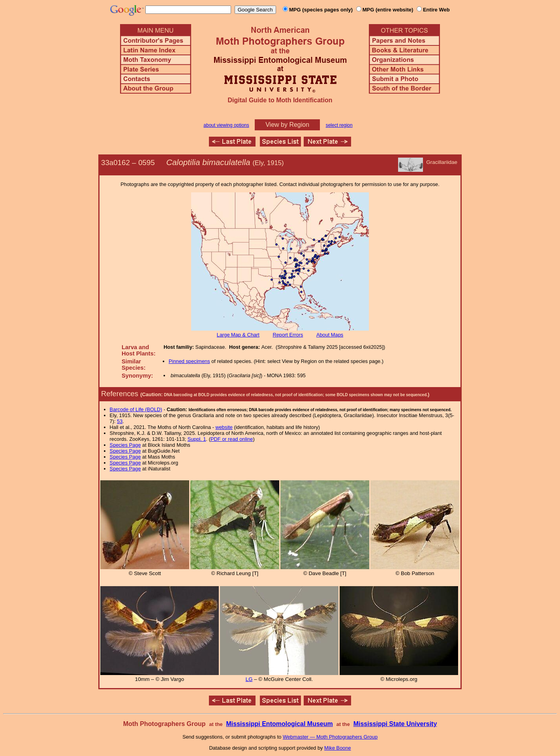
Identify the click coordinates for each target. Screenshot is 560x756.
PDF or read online (232, 439)
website (224, 427)
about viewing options (226, 125)
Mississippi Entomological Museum (279, 724)
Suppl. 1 (197, 439)
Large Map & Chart (238, 335)
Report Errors (288, 335)
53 (120, 421)
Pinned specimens (189, 361)
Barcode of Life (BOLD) (136, 409)
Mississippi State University (395, 724)
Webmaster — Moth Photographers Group (330, 737)
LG (249, 679)
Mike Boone (338, 748)
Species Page (125, 445)
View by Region (287, 125)
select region (339, 125)
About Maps (330, 335)
